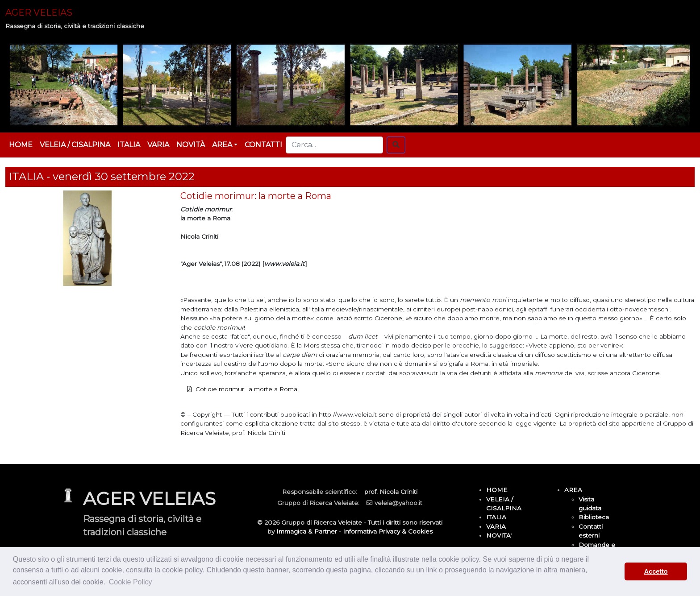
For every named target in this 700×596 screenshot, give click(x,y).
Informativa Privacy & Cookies (388, 531)
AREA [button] (222, 145)
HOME (21, 145)
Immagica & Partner (307, 531)
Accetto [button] (656, 571)
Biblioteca (594, 517)
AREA (573, 490)
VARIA (158, 145)
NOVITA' (499, 535)
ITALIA (129, 145)
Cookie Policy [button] (131, 582)
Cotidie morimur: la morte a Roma (246, 389)
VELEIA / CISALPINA (75, 145)
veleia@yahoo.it (398, 503)
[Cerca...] (334, 145)
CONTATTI (263, 145)
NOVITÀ (191, 145)
